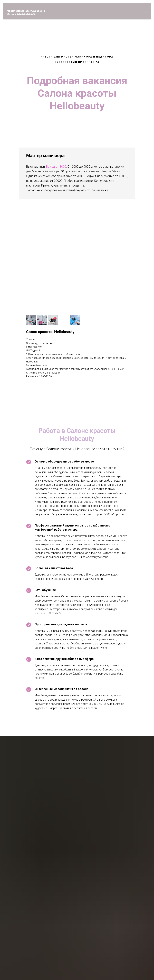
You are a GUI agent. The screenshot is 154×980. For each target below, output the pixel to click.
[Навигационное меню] (147, 11)
